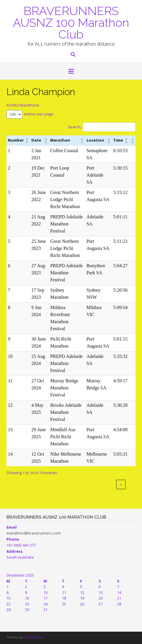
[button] (27, 140)
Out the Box (33, 637)
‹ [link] (111, 484)
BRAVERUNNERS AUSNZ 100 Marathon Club (71, 22)
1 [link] (121, 484)
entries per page (39, 114)
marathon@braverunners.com (34, 533)
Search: (75, 127)
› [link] (131, 484)
